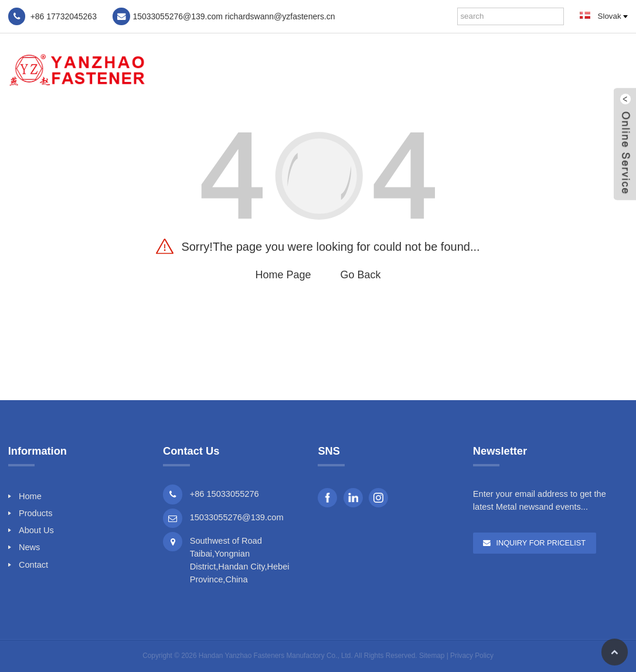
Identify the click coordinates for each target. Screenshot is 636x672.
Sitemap (432, 656)
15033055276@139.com (237, 517)
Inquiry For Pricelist (541, 543)
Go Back (361, 275)
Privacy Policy (472, 656)
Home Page (283, 275)
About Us (489, 69)
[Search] (555, 16)
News (540, 69)
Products (427, 69)
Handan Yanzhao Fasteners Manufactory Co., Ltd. (276, 656)
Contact (591, 69)
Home (373, 69)
